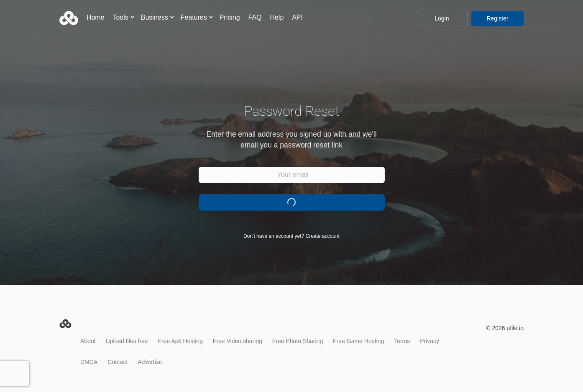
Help (277, 17)
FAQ (255, 17)
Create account (323, 236)
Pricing (230, 17)
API (297, 17)
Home (96, 17)
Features (194, 17)
